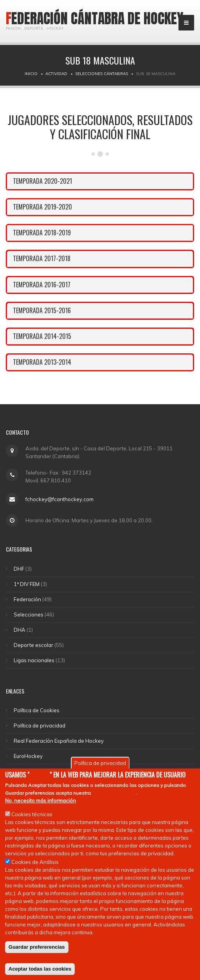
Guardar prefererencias (37, 950)
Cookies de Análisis (35, 865)
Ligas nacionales (34, 660)
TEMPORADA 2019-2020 (42, 207)
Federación (27, 599)
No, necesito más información (41, 803)
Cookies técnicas (32, 817)
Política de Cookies (37, 710)
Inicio (31, 74)
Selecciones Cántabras (102, 74)
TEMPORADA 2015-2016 (42, 310)
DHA (20, 630)
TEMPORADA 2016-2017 (42, 285)
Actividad (56, 74)
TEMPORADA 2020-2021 (42, 181)
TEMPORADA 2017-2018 (42, 258)
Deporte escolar (33, 645)
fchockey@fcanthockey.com (59, 499)
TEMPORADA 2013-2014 (42, 362)
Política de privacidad (40, 726)
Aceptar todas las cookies (40, 972)
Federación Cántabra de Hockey (95, 18)
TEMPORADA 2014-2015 (42, 336)
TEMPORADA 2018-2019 (42, 233)
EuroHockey (28, 756)
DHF (19, 569)
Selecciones (29, 615)
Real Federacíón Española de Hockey (59, 741)
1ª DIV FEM (27, 584)
